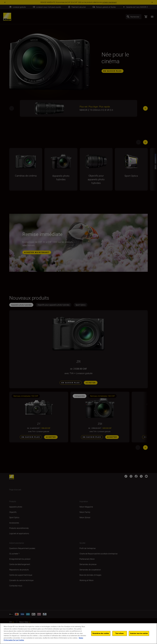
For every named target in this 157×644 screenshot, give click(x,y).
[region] (78, 634)
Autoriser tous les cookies (139, 633)
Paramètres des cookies (101, 633)
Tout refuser (120, 633)
